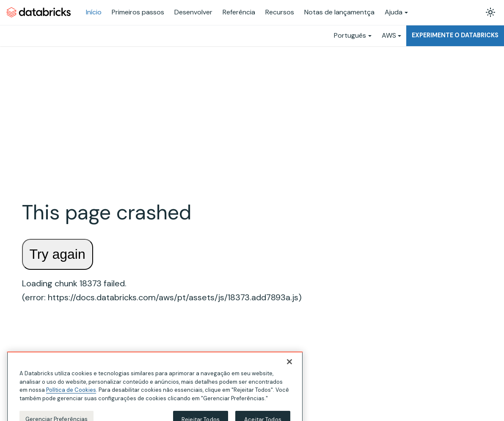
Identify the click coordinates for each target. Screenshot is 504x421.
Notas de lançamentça (339, 12)
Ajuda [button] (394, 12)
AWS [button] (389, 35)
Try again (58, 254)
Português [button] (350, 35)
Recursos (280, 12)
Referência (239, 12)
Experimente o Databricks (455, 35)
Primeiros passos (138, 12)
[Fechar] (289, 372)
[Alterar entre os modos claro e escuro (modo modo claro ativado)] (490, 12)
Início (94, 12)
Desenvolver (193, 12)
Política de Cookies (71, 400)
